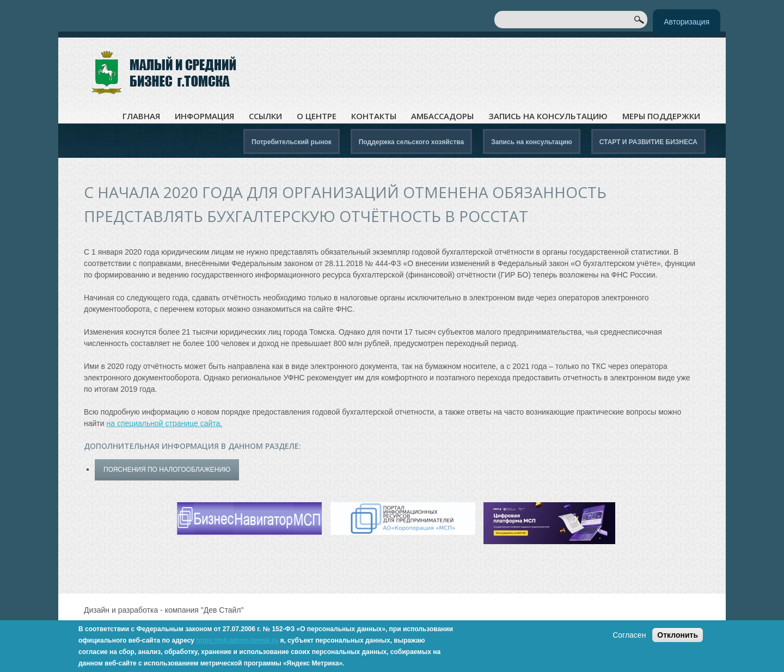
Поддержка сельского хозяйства (411, 142)
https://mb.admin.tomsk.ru (237, 640)
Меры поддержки (661, 116)
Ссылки (265, 116)
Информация (204, 116)
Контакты (374, 116)
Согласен (629, 635)
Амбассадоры (442, 116)
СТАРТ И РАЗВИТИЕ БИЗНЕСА (648, 142)
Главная (141, 116)
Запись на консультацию (548, 116)
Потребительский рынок (292, 142)
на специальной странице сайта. (164, 423)
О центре (317, 116)
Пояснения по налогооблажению (167, 470)
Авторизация (687, 22)
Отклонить (678, 635)
